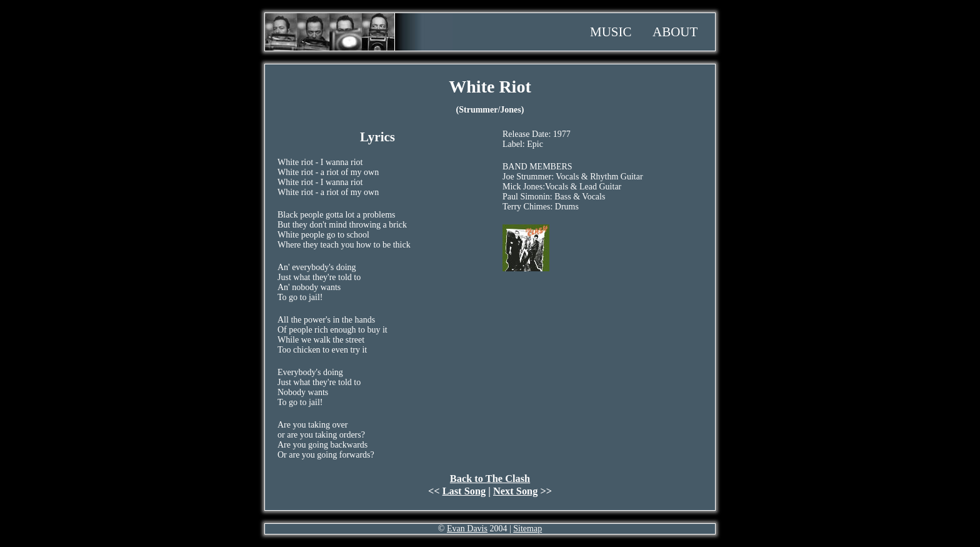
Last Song (464, 491)
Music (611, 32)
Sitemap (527, 529)
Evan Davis (467, 529)
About (675, 32)
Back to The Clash (490, 479)
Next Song (515, 491)
